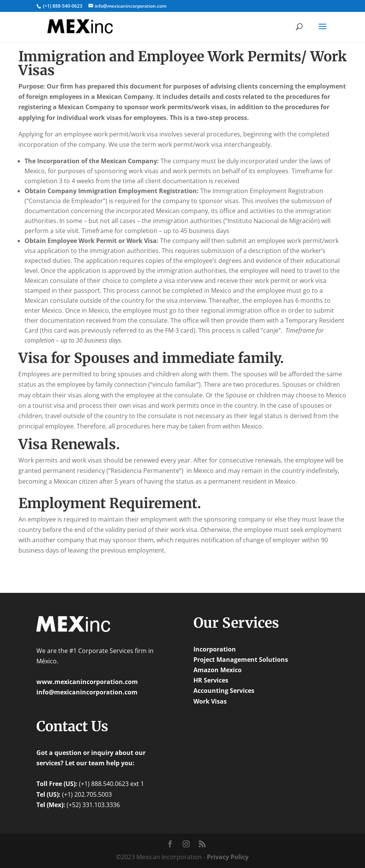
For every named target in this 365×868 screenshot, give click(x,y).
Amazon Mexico (218, 670)
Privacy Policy (228, 857)
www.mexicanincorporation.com (87, 682)
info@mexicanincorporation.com (87, 692)
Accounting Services (224, 691)
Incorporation (215, 649)
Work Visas (210, 701)
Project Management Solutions (241, 660)
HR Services (211, 680)
